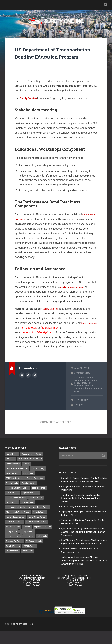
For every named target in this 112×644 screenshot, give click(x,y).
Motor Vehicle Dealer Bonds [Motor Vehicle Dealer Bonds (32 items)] (18, 523)
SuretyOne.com (30, 336)
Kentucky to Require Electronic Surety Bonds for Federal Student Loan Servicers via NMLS (84, 490)
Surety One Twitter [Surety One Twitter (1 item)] (31, 548)
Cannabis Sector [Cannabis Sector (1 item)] (13, 472)
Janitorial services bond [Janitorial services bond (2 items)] (17, 508)
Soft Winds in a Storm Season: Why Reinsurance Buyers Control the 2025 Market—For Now (81, 554)
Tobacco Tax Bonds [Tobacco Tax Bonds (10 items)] (41, 553)
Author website (28, 383)
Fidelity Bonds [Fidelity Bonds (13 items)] (12, 493)
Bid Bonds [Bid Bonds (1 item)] (10, 467)
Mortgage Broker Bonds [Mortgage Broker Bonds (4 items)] (40, 518)
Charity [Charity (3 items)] (27, 472)
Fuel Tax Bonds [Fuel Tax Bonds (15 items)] (13, 503)
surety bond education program (84, 392)
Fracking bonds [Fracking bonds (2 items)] (39, 498)
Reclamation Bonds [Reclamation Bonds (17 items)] (14, 533)
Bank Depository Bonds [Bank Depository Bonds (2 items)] (32, 462)
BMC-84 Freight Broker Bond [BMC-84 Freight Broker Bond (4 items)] (31, 467)
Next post (79, 413)
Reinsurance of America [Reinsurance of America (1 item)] (37, 533)
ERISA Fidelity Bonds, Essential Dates (81, 518)
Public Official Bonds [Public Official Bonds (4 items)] (38, 528)
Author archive (22, 383)
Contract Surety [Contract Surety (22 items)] (39, 477)
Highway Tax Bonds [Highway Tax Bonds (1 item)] (31, 503)
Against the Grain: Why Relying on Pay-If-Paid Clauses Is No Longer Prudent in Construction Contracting (83, 542)
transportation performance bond (84, 398)
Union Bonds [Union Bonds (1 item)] (45, 564)
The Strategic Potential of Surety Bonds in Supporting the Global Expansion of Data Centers (84, 509)
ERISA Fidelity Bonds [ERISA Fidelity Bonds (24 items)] (15, 487)
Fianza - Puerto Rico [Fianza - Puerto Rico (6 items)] (36, 487)
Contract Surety (82, 381)
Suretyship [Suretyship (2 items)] (11, 553)
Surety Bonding (29, 106)
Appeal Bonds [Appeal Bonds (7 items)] (12, 462)
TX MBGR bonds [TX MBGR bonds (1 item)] (33, 559)
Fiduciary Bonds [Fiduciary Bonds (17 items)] (29, 493)
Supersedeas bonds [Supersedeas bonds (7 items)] (15, 543)
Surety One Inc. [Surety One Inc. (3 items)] (13, 548)
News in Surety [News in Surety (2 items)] (40, 523)
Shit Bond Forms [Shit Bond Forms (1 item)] (13, 538)
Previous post (81, 408)
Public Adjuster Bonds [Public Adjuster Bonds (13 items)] (16, 528)
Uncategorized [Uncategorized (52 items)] (29, 564)
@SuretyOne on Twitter (35, 383)
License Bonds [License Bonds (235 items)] (29, 513)
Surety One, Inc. (52, 317)
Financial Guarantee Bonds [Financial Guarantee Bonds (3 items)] (17, 498)
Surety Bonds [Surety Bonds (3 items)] (33, 543)
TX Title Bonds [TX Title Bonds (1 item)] (12, 564)
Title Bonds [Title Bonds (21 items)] (24, 553)
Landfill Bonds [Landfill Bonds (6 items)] (12, 513)
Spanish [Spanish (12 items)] (28, 538)
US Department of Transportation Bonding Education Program (48, 57)
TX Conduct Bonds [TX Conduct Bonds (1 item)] (14, 559)
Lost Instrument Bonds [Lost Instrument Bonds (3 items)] (16, 518)
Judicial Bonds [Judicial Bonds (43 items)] (37, 508)
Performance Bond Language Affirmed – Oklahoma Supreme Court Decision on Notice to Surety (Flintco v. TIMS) (83, 574)
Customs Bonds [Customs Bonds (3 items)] (13, 483)
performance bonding (73, 295)
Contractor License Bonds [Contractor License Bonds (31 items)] (17, 477)
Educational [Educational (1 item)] (29, 483)
